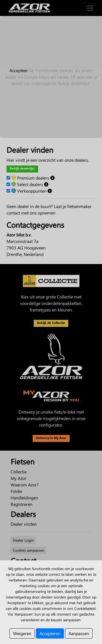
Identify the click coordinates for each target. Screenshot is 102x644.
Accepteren (50, 633)
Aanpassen (79, 633)
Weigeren (22, 633)
